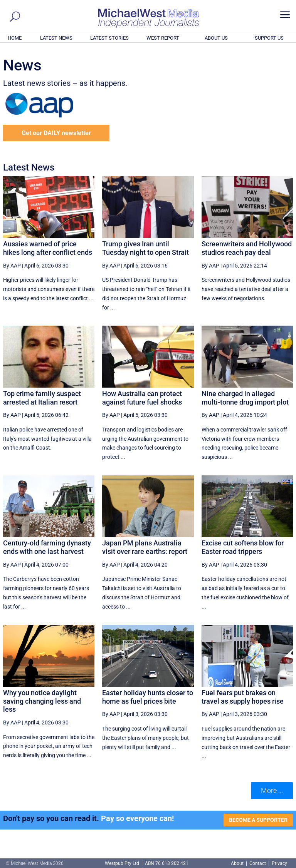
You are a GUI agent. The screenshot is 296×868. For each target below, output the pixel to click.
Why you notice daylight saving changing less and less (42, 701)
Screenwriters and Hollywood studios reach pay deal (247, 248)
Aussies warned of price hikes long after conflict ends (48, 248)
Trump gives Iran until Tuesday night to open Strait (145, 248)
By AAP (12, 266)
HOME (15, 38)
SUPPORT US (269, 38)
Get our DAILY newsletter (56, 133)
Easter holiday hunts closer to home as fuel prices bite (148, 697)
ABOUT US (216, 38)
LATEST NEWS (56, 38)
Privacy (279, 863)
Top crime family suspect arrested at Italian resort (42, 398)
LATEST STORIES (109, 38)
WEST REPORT (163, 38)
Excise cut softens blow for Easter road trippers (243, 547)
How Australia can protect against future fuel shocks (142, 398)
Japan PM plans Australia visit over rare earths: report (145, 547)
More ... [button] (272, 790)
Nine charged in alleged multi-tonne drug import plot (245, 398)
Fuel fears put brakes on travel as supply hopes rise (243, 697)
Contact (258, 863)
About (238, 863)
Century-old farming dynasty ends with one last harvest (47, 547)
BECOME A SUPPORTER (258, 820)
